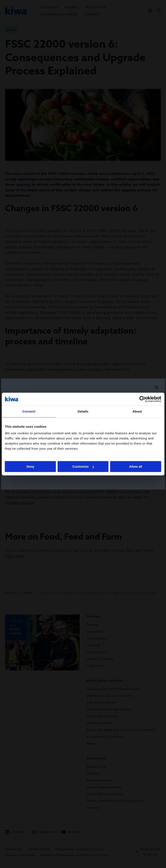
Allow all (136, 466)
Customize (83, 466)
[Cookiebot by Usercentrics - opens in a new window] (142, 399)
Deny (30, 466)
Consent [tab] (29, 411)
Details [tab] (83, 411)
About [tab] (137, 411)
